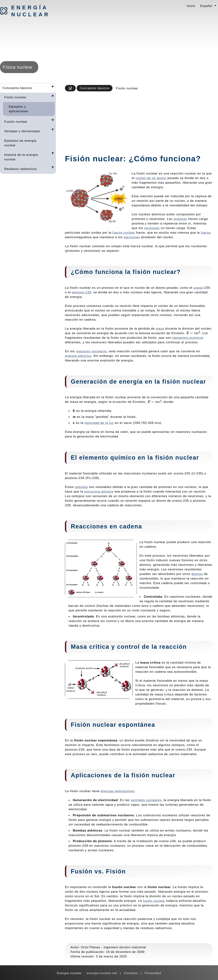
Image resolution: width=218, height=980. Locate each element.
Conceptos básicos (17, 88)
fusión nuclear (154, 901)
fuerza (206, 233)
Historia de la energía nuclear (21, 157)
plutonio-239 (81, 292)
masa (160, 328)
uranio (198, 288)
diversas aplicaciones (118, 791)
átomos (197, 574)
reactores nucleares (91, 351)
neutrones (152, 228)
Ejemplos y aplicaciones (18, 109)
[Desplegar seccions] (51, 88)
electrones (132, 237)
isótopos (81, 487)
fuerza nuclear (124, 233)
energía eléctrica (78, 356)
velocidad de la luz (99, 423)
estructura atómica (99, 491)
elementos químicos (188, 338)
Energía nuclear (30, 11)
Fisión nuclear (15, 97)
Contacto (131, 973)
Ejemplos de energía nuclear (20, 143)
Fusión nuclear (16, 122)
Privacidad (153, 973)
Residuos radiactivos (20, 169)
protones (180, 219)
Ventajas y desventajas (22, 131)
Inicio (191, 6)
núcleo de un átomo (151, 178)
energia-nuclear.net (102, 973)
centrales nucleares (146, 800)
